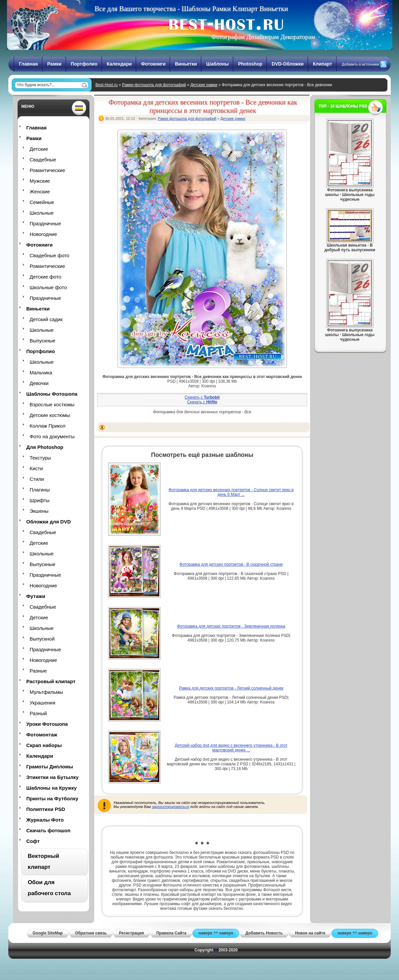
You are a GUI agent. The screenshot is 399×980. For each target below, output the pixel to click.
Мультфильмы (46, 692)
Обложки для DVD (49, 522)
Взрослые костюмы (52, 404)
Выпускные (43, 341)
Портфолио (84, 64)
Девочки (39, 383)
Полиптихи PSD (46, 809)
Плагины (40, 490)
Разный (38, 713)
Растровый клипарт (51, 681)
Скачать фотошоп (48, 830)
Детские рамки (204, 85)
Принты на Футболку (52, 798)
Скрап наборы (44, 745)
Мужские (40, 181)
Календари (119, 64)
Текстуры (40, 458)
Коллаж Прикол (48, 426)
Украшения (42, 703)
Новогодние (43, 234)
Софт (33, 841)
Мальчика (41, 373)
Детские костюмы (50, 415)
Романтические (47, 170)
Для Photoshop (45, 447)
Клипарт (323, 64)
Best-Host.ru (107, 85)
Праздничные (45, 223)
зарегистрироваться (171, 807)
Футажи (36, 596)
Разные (38, 671)
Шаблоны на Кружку (52, 788)
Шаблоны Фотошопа (52, 394)
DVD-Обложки (288, 64)
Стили (37, 479)
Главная (28, 64)
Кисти (36, 468)
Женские (40, 192)
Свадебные (43, 160)
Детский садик (46, 319)
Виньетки (186, 64)
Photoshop (250, 64)
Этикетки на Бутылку (52, 777)
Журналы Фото (45, 820)
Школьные (42, 213)
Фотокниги (153, 64)
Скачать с (202, 397)
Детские (39, 149)
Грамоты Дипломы (50, 767)
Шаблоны (217, 64)
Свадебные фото (49, 255)
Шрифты (40, 500)
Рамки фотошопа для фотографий (154, 85)
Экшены (39, 511)
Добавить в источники (360, 64)
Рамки (54, 64)
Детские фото (45, 277)
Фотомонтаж (42, 735)
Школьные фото (48, 287)
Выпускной (42, 639)
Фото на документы (52, 436)
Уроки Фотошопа (47, 724)
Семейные (42, 202)
